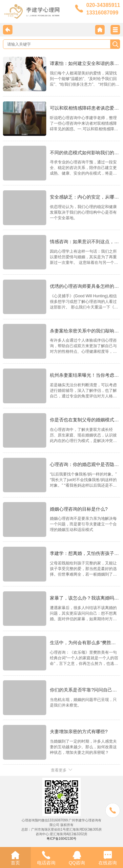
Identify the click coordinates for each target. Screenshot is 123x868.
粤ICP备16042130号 (61, 839)
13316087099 (102, 13)
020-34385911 (103, 5)
